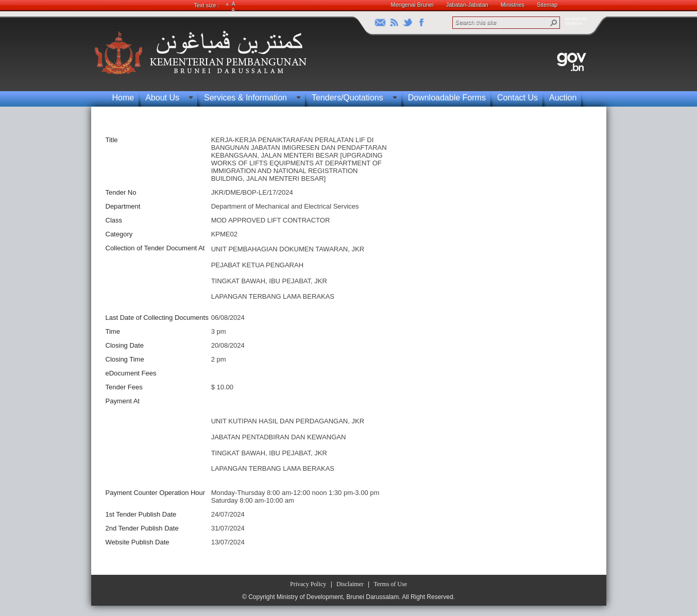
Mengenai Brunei (412, 5)
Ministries (513, 5)
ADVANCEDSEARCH (576, 21)
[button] (554, 23)
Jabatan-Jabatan (467, 5)
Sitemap (547, 5)
